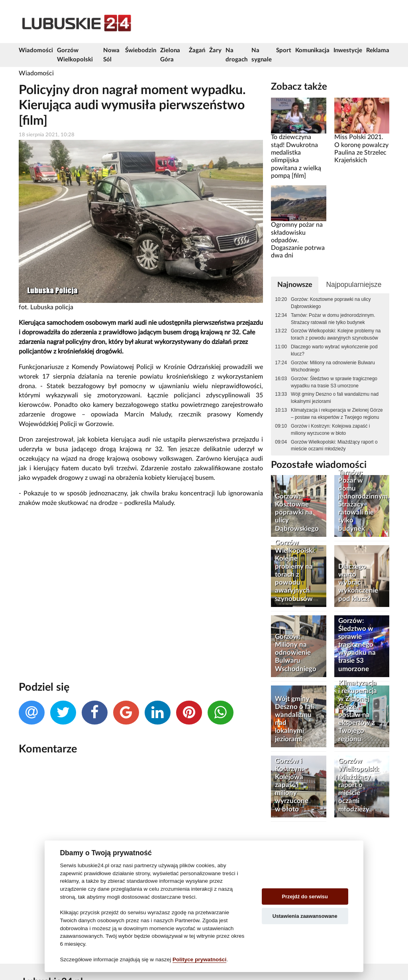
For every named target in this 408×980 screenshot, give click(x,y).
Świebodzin (141, 50)
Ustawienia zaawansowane (305, 916)
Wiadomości (36, 50)
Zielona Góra (170, 55)
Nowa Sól (111, 55)
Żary (215, 50)
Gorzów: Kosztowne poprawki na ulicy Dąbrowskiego (331, 303)
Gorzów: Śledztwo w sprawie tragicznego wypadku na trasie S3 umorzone (334, 382)
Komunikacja (312, 50)
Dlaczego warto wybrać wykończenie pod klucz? (334, 350)
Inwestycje (348, 50)
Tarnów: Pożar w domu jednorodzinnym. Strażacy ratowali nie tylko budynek (333, 319)
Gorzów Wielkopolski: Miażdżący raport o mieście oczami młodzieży (334, 446)
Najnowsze (295, 285)
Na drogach (236, 55)
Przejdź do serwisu (305, 897)
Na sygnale (262, 55)
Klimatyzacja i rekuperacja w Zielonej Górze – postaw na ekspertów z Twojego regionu (337, 414)
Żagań (197, 50)
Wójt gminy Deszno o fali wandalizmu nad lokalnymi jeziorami (335, 398)
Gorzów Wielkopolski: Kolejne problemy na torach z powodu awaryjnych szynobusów (336, 334)
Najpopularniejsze (354, 285)
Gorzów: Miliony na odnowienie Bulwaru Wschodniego (333, 366)
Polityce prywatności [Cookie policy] (199, 959)
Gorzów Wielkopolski (75, 55)
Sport (284, 50)
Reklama (378, 50)
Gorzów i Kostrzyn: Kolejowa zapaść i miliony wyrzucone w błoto (330, 430)
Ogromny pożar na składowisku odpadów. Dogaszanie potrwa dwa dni (298, 240)
